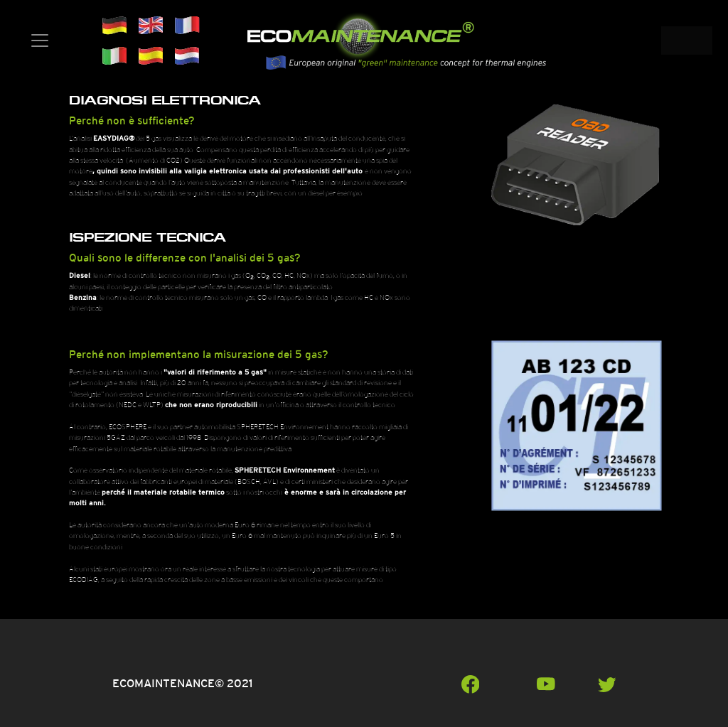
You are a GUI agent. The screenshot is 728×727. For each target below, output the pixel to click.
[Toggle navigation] (40, 41)
